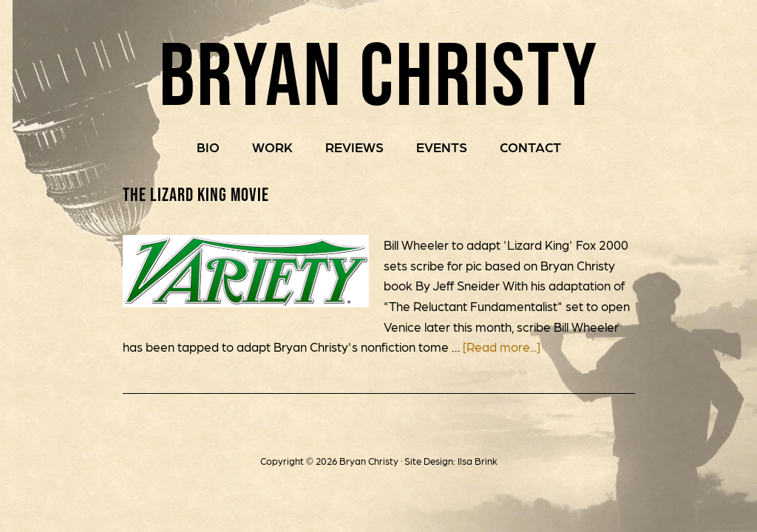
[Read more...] (502, 347)
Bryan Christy (379, 74)
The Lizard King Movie (196, 194)
